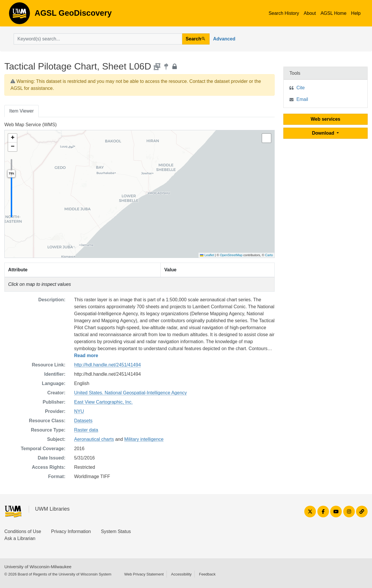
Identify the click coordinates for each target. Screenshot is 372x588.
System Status (116, 531)
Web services (325, 119)
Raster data (86, 430)
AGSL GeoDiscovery (19, 15)
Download (324, 133)
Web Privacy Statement (144, 574)
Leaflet (207, 255)
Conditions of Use (23, 531)
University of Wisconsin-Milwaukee (38, 567)
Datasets (83, 421)
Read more (86, 356)
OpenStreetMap (231, 255)
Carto (269, 255)
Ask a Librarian (20, 538)
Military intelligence (144, 439)
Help (356, 13)
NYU (79, 411)
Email (302, 99)
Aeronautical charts (94, 439)
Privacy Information (71, 531)
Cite (301, 88)
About (310, 13)
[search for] (98, 39)
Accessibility (181, 574)
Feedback (207, 574)
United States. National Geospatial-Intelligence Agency (130, 393)
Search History (284, 13)
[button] (12, 138)
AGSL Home (333, 13)
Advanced (224, 39)
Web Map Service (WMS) (31, 125)
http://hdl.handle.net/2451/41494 (108, 365)
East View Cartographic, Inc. (103, 402)
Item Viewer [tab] (22, 111)
